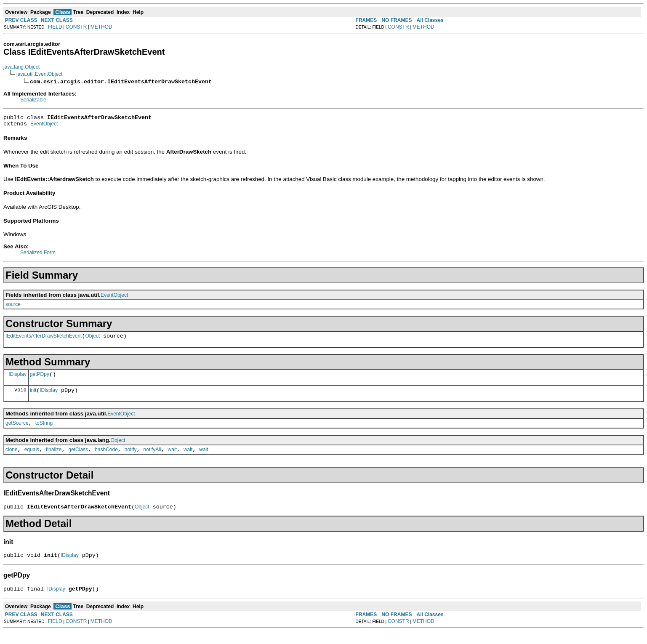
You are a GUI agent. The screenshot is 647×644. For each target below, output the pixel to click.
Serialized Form (38, 255)
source (13, 307)
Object (92, 340)
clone (12, 458)
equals (32, 458)
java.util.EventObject (39, 74)
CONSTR (76, 27)
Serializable (33, 100)
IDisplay (17, 379)
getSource (17, 431)
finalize (54, 458)
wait (172, 458)
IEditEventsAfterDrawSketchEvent (44, 340)
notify (131, 458)
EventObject (44, 126)
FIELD (55, 27)
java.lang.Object (21, 67)
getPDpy (40, 379)
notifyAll (152, 458)
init (33, 397)
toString (44, 431)
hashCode (106, 458)
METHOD (101, 27)
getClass (78, 458)
